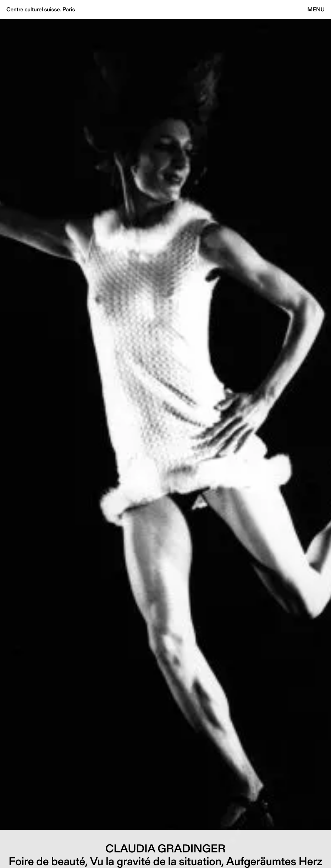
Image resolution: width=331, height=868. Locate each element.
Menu (316, 9)
